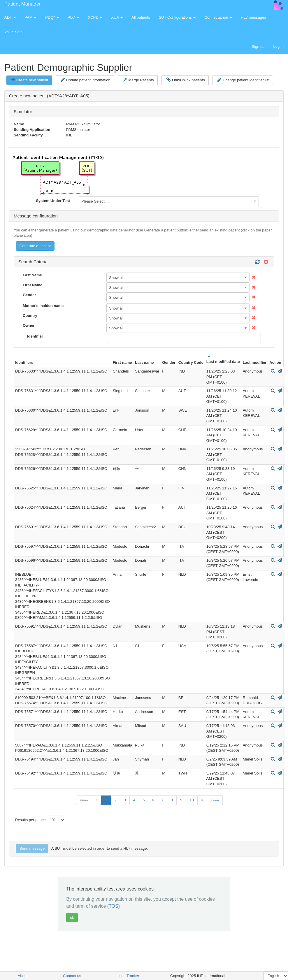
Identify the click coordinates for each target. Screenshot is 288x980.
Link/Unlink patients (186, 80)
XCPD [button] (95, 17)
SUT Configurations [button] (177, 17)
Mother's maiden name (43, 306)
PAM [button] (30, 17)
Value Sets (13, 32)
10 (192, 800)
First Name (33, 285)
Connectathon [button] (218, 17)
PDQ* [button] (52, 17)
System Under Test (53, 201)
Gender (29, 295)
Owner (29, 325)
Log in (279, 46)
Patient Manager (23, 4)
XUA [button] (117, 17)
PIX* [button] (73, 17)
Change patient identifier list (243, 80)
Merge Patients (138, 80)
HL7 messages (253, 17)
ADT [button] (10, 17)
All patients (141, 17)
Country (30, 316)
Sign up (258, 46)
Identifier (35, 336)
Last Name (32, 275)
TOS (114, 906)
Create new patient (30, 80)
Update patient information (86, 80)
